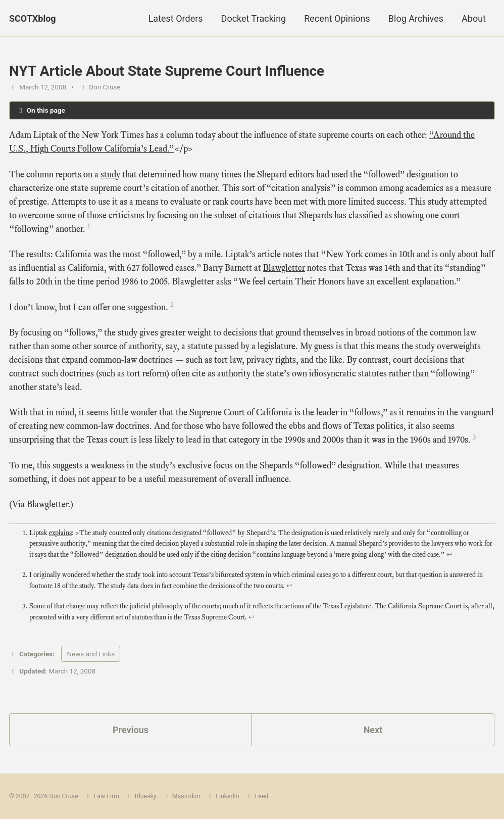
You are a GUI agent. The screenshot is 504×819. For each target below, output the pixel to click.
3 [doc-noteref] (474, 437)
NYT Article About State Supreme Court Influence (167, 71)
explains (60, 533)
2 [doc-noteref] (172, 304)
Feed (257, 796)
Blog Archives (416, 18)
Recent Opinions (337, 18)
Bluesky (141, 796)
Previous (131, 730)
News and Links (91, 654)
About (474, 18)
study (110, 174)
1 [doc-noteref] (89, 226)
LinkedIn (223, 796)
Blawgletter (284, 268)
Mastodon (181, 796)
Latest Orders (176, 18)
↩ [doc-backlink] (449, 555)
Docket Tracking (254, 18)
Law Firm (102, 796)
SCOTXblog (33, 18)
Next (373, 730)
